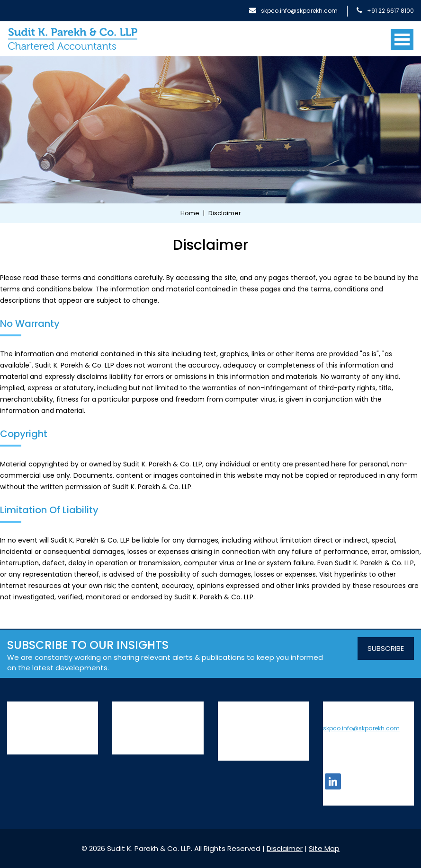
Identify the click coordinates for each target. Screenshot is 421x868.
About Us (25, 706)
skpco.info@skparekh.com (293, 11)
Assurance (130, 721)
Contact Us (237, 730)
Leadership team (36, 747)
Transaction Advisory (147, 747)
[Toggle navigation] (402, 36)
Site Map (232, 754)
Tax (118, 734)
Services (128, 706)
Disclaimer (285, 848)
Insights (230, 706)
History (18, 721)
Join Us (229, 718)
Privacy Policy (240, 742)
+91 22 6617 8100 (385, 11)
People (18, 734)
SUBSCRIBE (386, 648)
